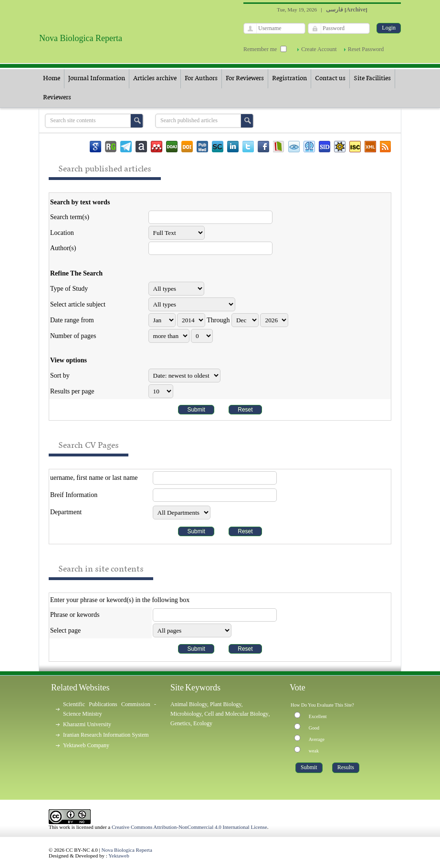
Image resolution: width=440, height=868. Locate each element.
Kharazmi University (87, 724)
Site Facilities (372, 79)
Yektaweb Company (86, 745)
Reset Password (366, 49)
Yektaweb (119, 856)
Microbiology (186, 714)
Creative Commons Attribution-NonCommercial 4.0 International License (189, 827)
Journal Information (97, 79)
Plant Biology (226, 704)
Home (52, 79)
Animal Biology (189, 704)
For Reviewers (245, 79)
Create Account (319, 49)
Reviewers (57, 98)
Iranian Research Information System (106, 735)
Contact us (330, 79)
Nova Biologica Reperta (127, 850)
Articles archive (155, 79)
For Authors (201, 79)
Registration (289, 79)
